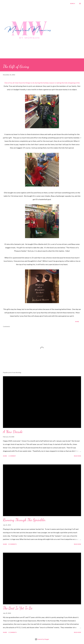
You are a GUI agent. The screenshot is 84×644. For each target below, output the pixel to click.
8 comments (12, 544)
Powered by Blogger (42, 639)
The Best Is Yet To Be (18, 608)
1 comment (12, 456)
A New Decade (13, 432)
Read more (78, 456)
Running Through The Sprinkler (24, 520)
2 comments (12, 632)
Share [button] (77, 322)
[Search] (73, 4)
